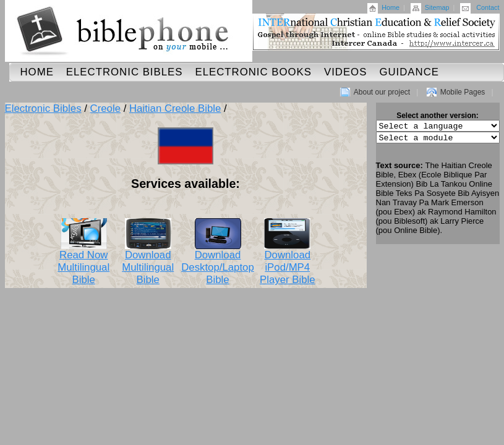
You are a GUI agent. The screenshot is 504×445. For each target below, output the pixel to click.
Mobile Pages (463, 92)
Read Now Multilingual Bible (83, 263)
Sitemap (437, 7)
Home (391, 7)
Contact (488, 7)
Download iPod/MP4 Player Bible (288, 263)
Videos (345, 72)
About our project (382, 92)
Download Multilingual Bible (148, 263)
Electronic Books (253, 72)
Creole (105, 108)
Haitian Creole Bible (175, 108)
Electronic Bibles (125, 72)
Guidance (409, 72)
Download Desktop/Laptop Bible (218, 263)
